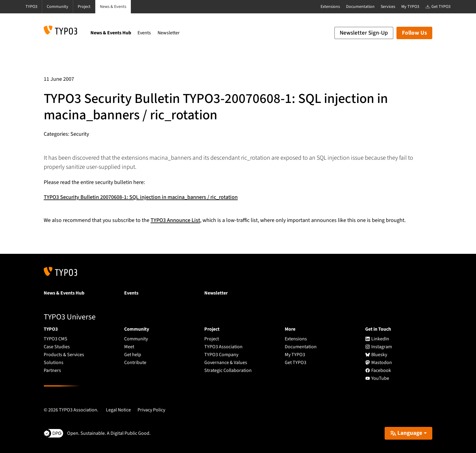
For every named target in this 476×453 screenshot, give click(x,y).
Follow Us (414, 33)
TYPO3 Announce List (175, 220)
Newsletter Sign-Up (364, 33)
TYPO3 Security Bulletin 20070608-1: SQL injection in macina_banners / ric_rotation (141, 197)
